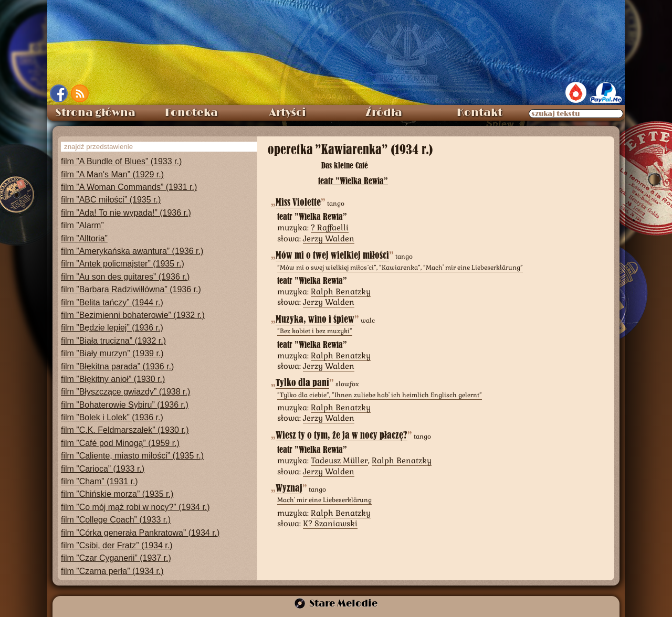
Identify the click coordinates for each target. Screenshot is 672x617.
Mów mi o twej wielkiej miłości (332, 255)
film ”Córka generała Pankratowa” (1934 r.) (140, 533)
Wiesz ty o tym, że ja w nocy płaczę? (342, 435)
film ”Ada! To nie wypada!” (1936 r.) (126, 213)
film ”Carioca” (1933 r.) (103, 469)
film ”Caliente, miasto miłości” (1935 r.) (132, 456)
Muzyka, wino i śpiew (315, 319)
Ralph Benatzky (341, 291)
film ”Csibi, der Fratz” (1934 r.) (117, 545)
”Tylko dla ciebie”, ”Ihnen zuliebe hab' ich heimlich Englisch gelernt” (380, 395)
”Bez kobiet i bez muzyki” (315, 331)
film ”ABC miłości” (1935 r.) (111, 200)
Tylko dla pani (302, 383)
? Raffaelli (330, 227)
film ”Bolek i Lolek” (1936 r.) (112, 417)
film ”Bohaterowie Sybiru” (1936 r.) (125, 405)
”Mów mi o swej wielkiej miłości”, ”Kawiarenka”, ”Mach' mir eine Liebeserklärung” (400, 268)
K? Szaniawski (330, 523)
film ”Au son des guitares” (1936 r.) (125, 277)
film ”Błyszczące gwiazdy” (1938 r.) (125, 392)
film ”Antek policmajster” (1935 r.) (123, 264)
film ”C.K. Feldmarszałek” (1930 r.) (125, 430)
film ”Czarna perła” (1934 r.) (112, 571)
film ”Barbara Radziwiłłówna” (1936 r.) (131, 289)
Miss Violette (298, 202)
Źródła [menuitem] (384, 113)
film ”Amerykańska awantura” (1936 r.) (132, 251)
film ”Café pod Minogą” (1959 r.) (120, 443)
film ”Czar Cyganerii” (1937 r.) (116, 558)
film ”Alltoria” (84, 238)
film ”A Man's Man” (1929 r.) (112, 174)
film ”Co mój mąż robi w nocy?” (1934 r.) (135, 507)
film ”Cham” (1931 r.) (99, 481)
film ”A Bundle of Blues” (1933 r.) (121, 161)
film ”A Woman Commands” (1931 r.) (129, 187)
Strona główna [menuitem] (95, 113)
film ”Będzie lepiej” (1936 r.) (112, 328)
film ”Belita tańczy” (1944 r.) (112, 302)
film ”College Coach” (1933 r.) (116, 520)
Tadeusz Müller (339, 460)
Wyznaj (289, 488)
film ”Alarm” (82, 225)
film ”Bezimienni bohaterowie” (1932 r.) (133, 315)
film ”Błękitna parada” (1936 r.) (117, 366)
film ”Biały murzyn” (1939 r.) (112, 353)
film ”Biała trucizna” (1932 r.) (113, 341)
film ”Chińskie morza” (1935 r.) (117, 494)
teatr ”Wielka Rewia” (353, 181)
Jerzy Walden (329, 238)
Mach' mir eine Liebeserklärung (324, 500)
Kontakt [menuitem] (480, 113)
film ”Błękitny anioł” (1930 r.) (113, 379)
